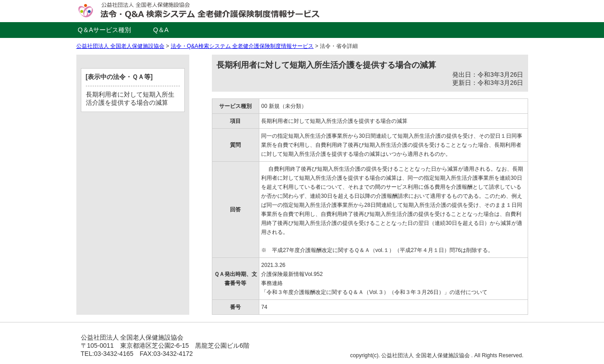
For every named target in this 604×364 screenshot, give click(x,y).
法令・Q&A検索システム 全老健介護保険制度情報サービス (242, 46)
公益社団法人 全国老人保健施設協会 (120, 46)
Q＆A (161, 30)
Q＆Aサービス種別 (104, 30)
